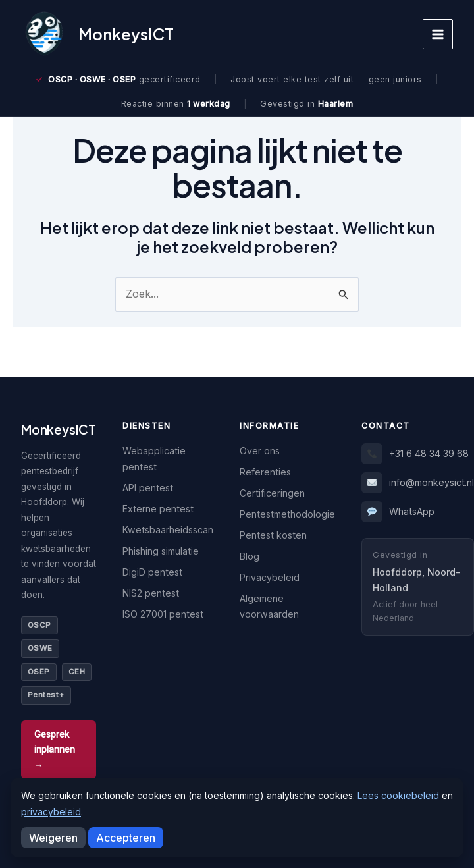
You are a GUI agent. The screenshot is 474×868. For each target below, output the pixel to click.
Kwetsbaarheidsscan (168, 530)
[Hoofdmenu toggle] (438, 34)
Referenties (265, 472)
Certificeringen (272, 493)
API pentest (148, 488)
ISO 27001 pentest (163, 614)
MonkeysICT (126, 34)
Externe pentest (158, 509)
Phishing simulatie (161, 551)
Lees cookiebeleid (398, 795)
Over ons (260, 451)
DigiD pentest (152, 572)
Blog (250, 556)
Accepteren (126, 838)
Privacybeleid (270, 577)
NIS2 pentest (151, 593)
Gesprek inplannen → (55, 749)
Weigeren (53, 838)
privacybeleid (51, 812)
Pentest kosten (273, 535)
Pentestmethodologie (287, 514)
